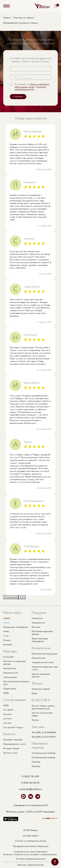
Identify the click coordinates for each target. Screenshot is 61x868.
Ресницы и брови (11, 748)
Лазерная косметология (43, 662)
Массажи (10, 651)
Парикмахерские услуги (14, 744)
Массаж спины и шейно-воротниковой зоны (43, 707)
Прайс (35, 693)
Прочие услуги (10, 753)
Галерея (7, 640)
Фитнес (37, 683)
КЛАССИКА (9, 657)
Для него (8, 719)
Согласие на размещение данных (31, 841)
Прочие (35, 720)
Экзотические (10, 668)
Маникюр (36, 762)
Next (22, 597)
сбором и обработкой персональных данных (32, 86)
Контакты (8, 645)
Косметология (41, 648)
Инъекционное (39, 623)
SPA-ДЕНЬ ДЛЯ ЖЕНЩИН (44, 732)
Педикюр (36, 766)
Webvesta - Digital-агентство (31, 865)
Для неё (7, 723)
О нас (6, 636)
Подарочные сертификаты (16, 627)
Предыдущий (11, 597)
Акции (6, 631)
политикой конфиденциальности (30, 88)
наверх (55, 862)
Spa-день (7, 714)
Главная (7, 18)
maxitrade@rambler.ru (31, 789)
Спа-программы (14, 700)
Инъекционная (38, 658)
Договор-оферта (31, 836)
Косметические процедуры (44, 654)
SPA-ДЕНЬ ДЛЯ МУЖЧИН (44, 737)
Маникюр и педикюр (13, 740)
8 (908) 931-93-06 (30, 783)
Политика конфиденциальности (31, 859)
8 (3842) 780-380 (31, 776)
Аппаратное (37, 618)
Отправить (18, 97)
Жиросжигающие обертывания (40, 640)
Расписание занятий (41, 689)
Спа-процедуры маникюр (44, 753)
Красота (9, 734)
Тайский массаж (11, 673)
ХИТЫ (6, 693)
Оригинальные (10, 677)
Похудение (39, 612)
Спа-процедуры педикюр (44, 757)
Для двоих (8, 710)
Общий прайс (10, 689)
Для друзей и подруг (13, 727)
